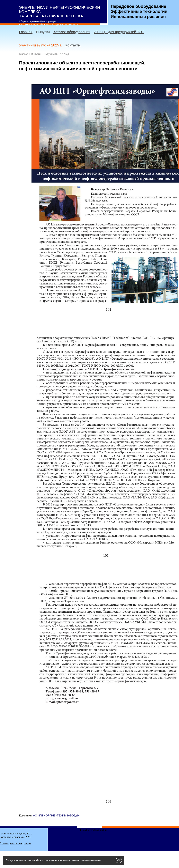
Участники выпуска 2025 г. (41, 45)
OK (119, 860)
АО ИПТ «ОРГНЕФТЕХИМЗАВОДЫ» (56, 815)
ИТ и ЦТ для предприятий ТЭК (119, 32)
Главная (26, 32)
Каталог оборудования (72, 32)
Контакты (73, 45)
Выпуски (43, 32)
